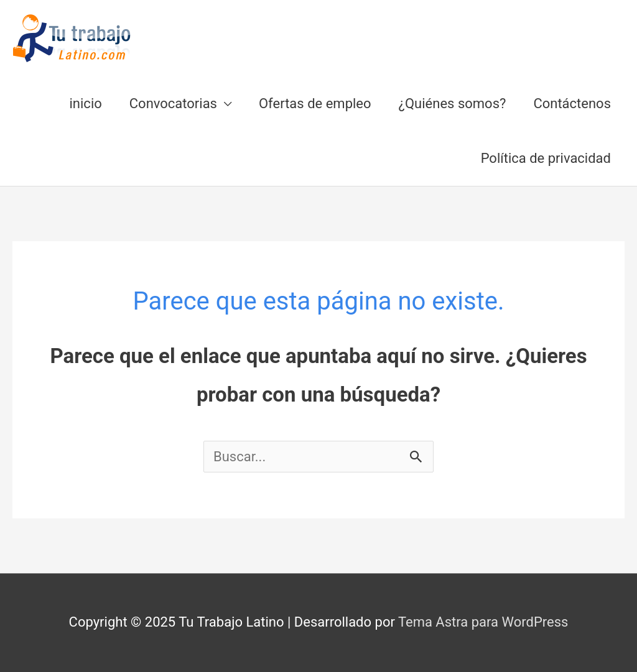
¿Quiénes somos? (453, 104)
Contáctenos (572, 104)
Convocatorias (173, 104)
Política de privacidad (546, 158)
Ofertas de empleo (315, 104)
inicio (86, 104)
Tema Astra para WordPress (483, 622)
